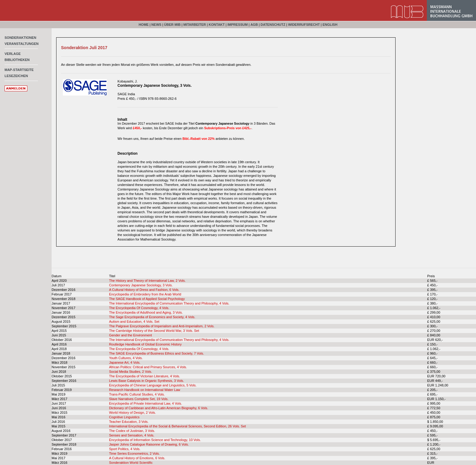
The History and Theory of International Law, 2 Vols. (147, 281)
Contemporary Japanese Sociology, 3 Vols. (141, 285)
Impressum (238, 25)
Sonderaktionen (20, 38)
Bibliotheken (17, 60)
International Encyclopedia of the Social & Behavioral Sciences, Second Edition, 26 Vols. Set (177, 426)
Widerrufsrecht (304, 25)
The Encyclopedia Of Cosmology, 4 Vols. (139, 308)
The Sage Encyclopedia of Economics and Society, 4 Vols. (152, 317)
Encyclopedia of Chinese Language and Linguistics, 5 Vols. (153, 385)
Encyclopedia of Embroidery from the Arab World (145, 294)
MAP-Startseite (19, 70)
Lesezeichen (16, 76)
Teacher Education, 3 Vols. (129, 422)
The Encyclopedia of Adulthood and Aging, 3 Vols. (146, 312)
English (330, 25)
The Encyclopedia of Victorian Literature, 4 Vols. (144, 376)
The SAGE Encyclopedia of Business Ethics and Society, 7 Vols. (156, 353)
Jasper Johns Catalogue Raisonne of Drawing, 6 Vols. (149, 444)
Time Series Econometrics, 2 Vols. (134, 453)
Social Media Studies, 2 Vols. (131, 372)
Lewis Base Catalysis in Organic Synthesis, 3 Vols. (146, 381)
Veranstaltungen (22, 44)
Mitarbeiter (195, 25)
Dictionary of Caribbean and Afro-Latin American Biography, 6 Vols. (158, 408)
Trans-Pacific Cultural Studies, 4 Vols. (137, 394)
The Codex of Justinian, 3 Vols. (132, 431)
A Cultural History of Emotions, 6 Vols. (137, 458)
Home (144, 25)
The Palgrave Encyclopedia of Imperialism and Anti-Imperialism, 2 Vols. (162, 326)
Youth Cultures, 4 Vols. (126, 358)
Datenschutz (273, 25)
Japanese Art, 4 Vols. (125, 362)
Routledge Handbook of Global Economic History (145, 344)
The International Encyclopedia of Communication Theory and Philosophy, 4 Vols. (169, 303)
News (156, 25)
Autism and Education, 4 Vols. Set (134, 322)
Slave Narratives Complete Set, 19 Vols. (139, 399)
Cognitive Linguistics (124, 417)
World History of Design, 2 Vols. (132, 413)
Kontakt (217, 25)
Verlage (13, 54)
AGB (254, 25)
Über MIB (172, 25)
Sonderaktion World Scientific (131, 463)
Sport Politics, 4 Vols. (125, 449)
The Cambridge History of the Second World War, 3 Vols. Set (154, 331)
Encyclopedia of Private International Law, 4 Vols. (145, 403)
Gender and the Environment (130, 335)
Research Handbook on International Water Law (144, 390)
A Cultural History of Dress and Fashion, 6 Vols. (144, 290)
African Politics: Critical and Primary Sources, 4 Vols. (148, 367)
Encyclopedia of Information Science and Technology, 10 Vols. (155, 440)
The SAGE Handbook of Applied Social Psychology (147, 299)
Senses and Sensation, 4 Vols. (132, 435)
